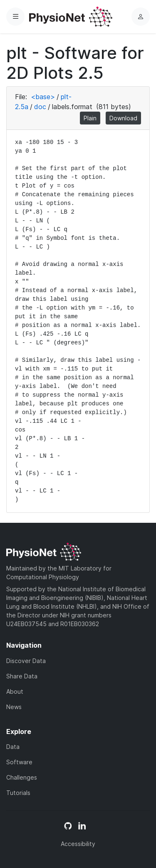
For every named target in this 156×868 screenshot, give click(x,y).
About (15, 691)
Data (13, 747)
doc (40, 107)
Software (19, 762)
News (14, 707)
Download (123, 118)
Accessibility (78, 844)
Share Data (22, 676)
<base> (43, 97)
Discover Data (26, 661)
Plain (90, 118)
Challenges (22, 777)
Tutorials (18, 793)
